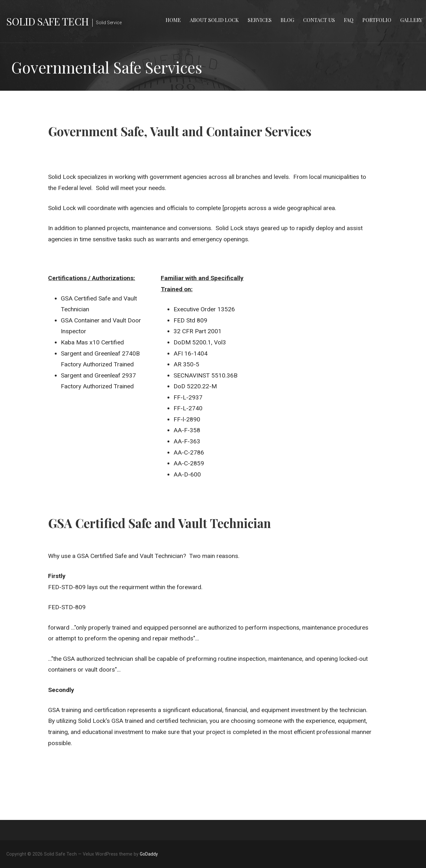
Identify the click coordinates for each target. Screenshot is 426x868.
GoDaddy (149, 854)
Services (260, 20)
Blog (287, 20)
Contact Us (319, 20)
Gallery (411, 20)
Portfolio (377, 20)
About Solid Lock (214, 20)
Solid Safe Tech (47, 21)
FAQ (349, 20)
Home (173, 20)
